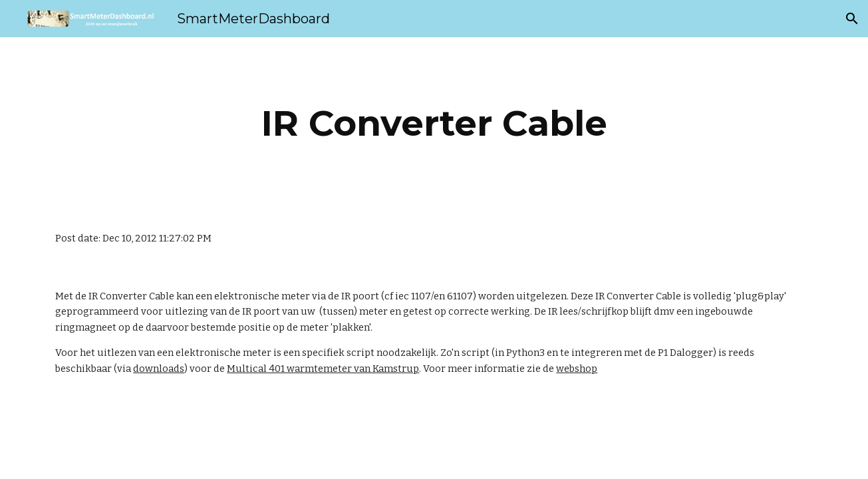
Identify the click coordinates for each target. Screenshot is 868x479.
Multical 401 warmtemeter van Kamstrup (323, 369)
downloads (159, 369)
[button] (852, 19)
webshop (577, 369)
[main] (434, 123)
